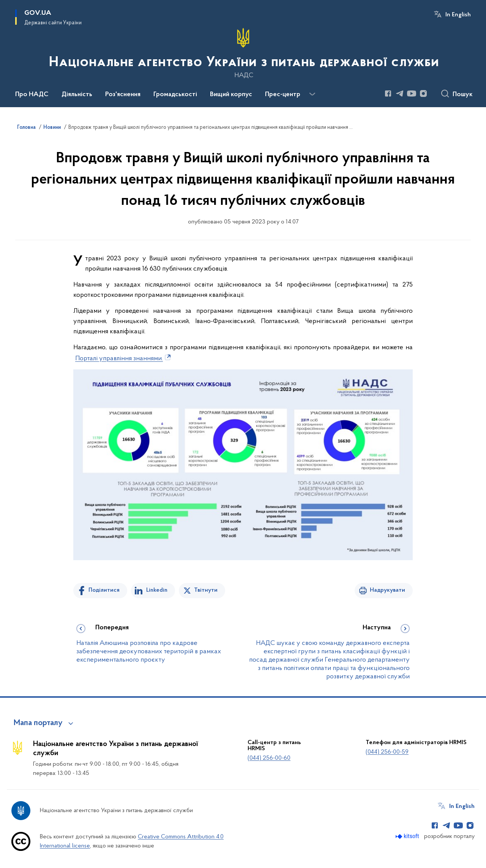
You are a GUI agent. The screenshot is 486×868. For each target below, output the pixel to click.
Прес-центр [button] (283, 95)
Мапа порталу (38, 723)
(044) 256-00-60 (269, 758)
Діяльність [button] (77, 95)
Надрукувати (387, 590)
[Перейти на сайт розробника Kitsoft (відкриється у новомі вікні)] (408, 836)
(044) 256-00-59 (387, 752)
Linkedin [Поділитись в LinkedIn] (157, 590)
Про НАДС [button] (32, 95)
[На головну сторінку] (243, 53)
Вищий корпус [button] (231, 95)
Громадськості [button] (175, 95)
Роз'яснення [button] (123, 95)
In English (458, 15)
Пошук (463, 95)
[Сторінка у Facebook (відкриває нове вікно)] (388, 93)
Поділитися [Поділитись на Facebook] (104, 590)
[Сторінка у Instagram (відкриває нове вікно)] (423, 93)
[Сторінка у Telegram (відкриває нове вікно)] (400, 93)
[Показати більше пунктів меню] (312, 94)
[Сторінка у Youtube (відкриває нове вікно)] (412, 93)
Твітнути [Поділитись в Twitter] (206, 590)
